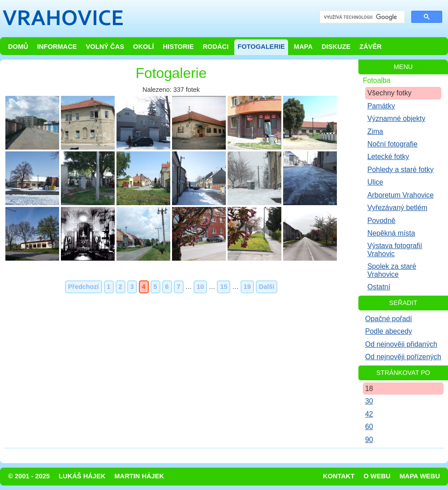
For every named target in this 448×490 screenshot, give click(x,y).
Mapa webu (420, 476)
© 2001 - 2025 (29, 476)
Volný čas (105, 47)
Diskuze (336, 47)
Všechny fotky (390, 93)
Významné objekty (396, 118)
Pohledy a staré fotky (401, 170)
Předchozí (84, 287)
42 (369, 414)
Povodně (381, 221)
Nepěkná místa (391, 233)
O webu (377, 476)
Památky (381, 106)
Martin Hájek (139, 476)
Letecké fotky (388, 157)
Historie (178, 47)
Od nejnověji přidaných (401, 344)
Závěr (370, 47)
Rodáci (215, 47)
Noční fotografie (392, 144)
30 (369, 401)
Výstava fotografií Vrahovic (395, 249)
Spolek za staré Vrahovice (392, 270)
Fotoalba (377, 80)
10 (200, 287)
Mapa (303, 47)
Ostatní (379, 287)
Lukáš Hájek (82, 476)
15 (224, 287)
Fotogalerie (261, 47)
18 (369, 389)
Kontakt (339, 476)
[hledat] (361, 17)
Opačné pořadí (389, 319)
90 (369, 440)
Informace (57, 47)
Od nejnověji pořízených (403, 357)
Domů (18, 47)
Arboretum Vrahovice (401, 195)
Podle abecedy (389, 331)
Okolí (143, 47)
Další (267, 287)
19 (247, 287)
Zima (375, 131)
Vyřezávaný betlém (397, 208)
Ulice (375, 182)
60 (369, 427)
